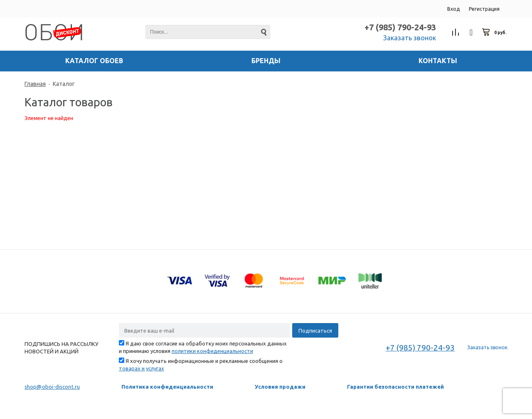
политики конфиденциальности (212, 351)
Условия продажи (280, 387)
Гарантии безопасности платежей (395, 387)
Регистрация (484, 9)
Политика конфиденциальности (167, 387)
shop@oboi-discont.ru (52, 387)
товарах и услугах (142, 368)
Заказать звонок (410, 38)
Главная (35, 84)
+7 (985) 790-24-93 (400, 27)
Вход (453, 9)
